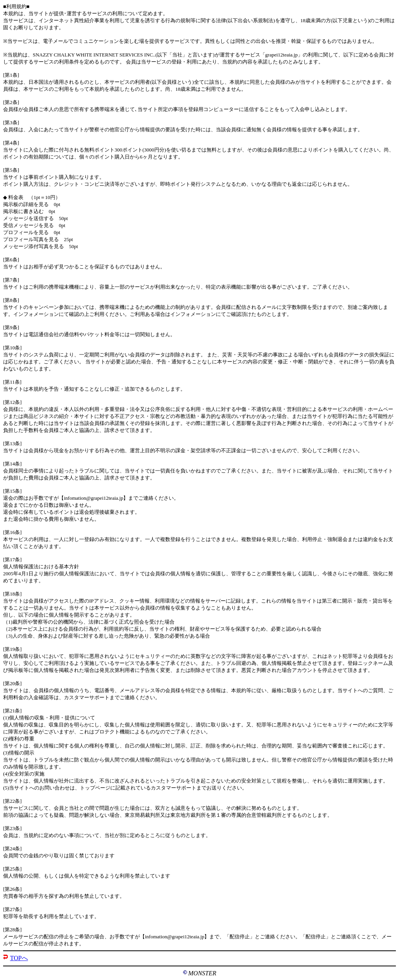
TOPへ (19, 958)
